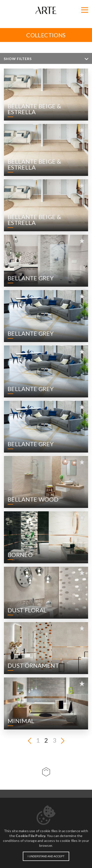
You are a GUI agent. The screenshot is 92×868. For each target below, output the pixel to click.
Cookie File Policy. (31, 836)
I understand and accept (46, 856)
